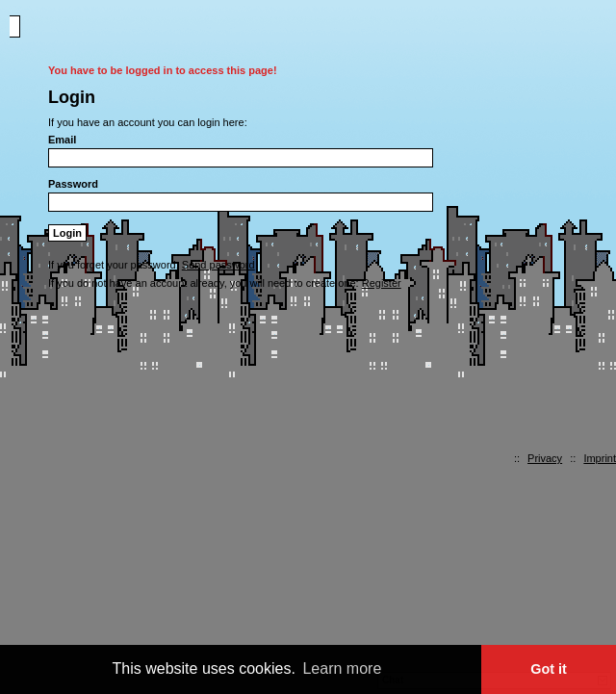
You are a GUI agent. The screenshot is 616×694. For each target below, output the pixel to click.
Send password (218, 265)
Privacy (545, 458)
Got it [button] (549, 669)
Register (382, 283)
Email (62, 140)
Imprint (600, 458)
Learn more (342, 668)
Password (73, 184)
